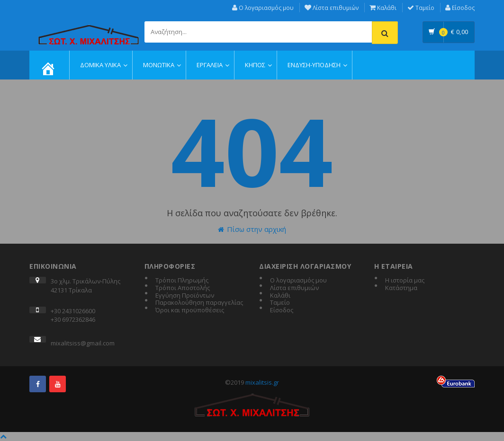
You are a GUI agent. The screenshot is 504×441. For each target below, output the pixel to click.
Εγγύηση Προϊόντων (185, 296)
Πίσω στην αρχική (252, 229)
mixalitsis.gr (262, 382)
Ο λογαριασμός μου (263, 8)
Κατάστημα (401, 288)
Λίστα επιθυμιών (332, 8)
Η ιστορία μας (405, 281)
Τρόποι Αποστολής (183, 288)
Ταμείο (421, 8)
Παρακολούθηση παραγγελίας (199, 303)
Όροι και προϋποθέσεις (190, 310)
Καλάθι (383, 8)
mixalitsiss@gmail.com (83, 343)
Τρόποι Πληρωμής (182, 281)
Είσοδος (460, 8)
